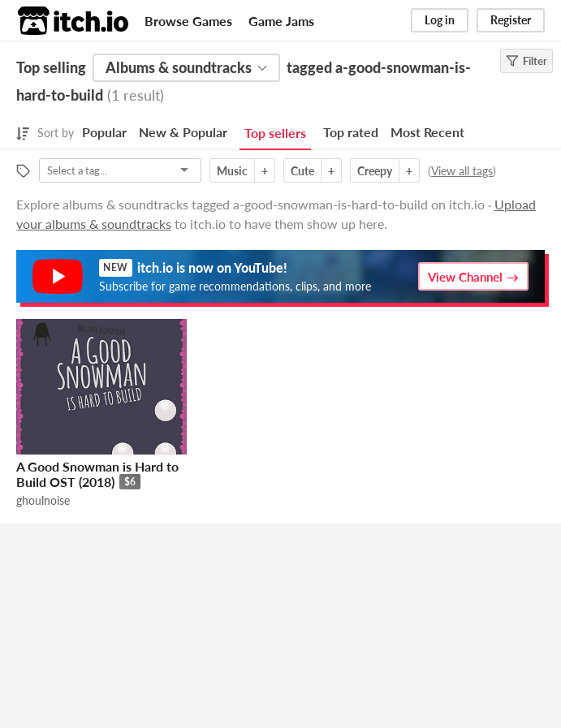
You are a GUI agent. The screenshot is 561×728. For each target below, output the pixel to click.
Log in (440, 20)
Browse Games (188, 21)
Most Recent (427, 132)
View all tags (462, 171)
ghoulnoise (43, 500)
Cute (302, 171)
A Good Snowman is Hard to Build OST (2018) (97, 474)
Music (232, 171)
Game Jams (281, 21)
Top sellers (275, 133)
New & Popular (183, 132)
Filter (526, 61)
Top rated (351, 132)
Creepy (375, 171)
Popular (104, 132)
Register (511, 20)
